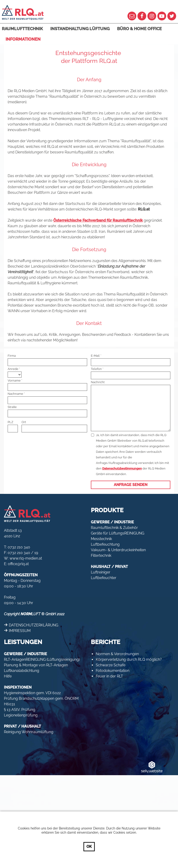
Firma (12, 356)
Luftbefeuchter (104, 578)
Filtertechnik (101, 555)
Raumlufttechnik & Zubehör (114, 528)
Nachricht (98, 382)
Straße (12, 407)
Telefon (96, 369)
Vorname (14, 381)
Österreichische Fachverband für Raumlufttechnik (98, 220)
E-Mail (95, 356)
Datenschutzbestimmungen (122, 468)
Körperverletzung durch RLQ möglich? (129, 659)
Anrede (13, 369)
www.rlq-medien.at (26, 558)
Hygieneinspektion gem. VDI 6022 (32, 693)
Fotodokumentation (113, 671)
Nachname (15, 394)
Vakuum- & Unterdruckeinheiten (118, 550)
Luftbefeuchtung (105, 544)
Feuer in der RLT (109, 676)
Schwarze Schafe (111, 665)
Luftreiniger (101, 572)
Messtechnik (101, 539)
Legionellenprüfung (21, 715)
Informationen (23, 39)
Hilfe (8, 676)
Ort (24, 422)
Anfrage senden (131, 485)
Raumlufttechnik (22, 29)
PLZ (10, 422)
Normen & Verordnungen (117, 654)
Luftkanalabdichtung (22, 671)
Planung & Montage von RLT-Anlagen (36, 665)
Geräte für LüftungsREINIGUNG (118, 533)
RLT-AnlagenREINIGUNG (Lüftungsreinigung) (42, 659)
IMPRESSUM (20, 631)
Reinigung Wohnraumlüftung (29, 732)
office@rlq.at (18, 564)
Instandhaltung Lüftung (80, 29)
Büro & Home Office (139, 29)
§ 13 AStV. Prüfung (20, 710)
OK (89, 847)
